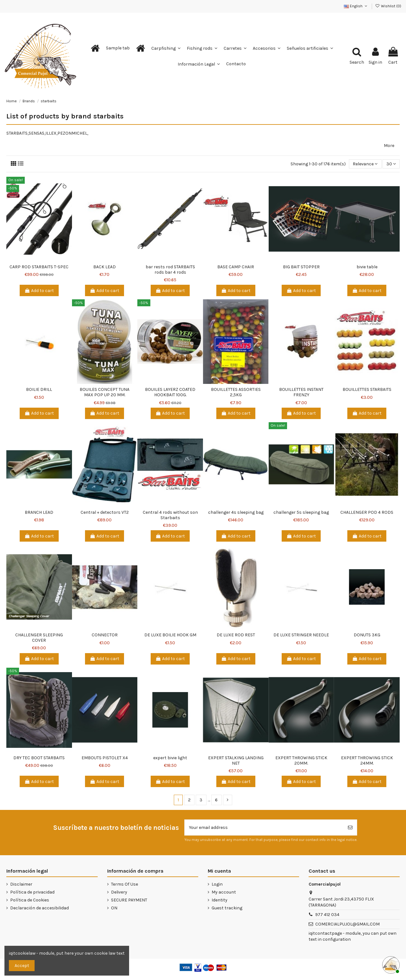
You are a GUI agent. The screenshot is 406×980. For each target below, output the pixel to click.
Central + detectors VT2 (105, 512)
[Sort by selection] (365, 164)
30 (391, 164)
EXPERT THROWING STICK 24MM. (367, 760)
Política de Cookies (30, 900)
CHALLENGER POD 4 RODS (367, 512)
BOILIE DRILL (39, 389)
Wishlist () (388, 6)
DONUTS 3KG (367, 635)
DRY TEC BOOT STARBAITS (39, 758)
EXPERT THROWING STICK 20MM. (301, 760)
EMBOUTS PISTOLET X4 (105, 758)
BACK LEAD (105, 267)
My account (224, 892)
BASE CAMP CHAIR (236, 267)
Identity (219, 900)
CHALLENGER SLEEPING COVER (39, 638)
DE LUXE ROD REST (236, 635)
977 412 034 (327, 915)
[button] (118, 48)
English (356, 6)
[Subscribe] (350, 827)
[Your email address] (264, 827)
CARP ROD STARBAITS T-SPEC (39, 267)
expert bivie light (170, 758)
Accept (22, 966)
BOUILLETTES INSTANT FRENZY (301, 392)
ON (114, 908)
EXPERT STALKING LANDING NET (236, 760)
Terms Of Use (124, 884)
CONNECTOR (105, 635)
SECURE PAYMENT (129, 900)
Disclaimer (21, 884)
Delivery (119, 892)
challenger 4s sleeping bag (236, 512)
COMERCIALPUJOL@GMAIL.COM (347, 924)
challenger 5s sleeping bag (301, 512)
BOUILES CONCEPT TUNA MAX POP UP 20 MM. (105, 392)
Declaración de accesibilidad (39, 908)
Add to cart (39, 291)
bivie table (367, 267)
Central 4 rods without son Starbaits (170, 515)
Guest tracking (227, 908)
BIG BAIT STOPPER (301, 267)
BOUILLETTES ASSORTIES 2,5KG (236, 392)
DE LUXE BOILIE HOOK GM (170, 635)
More (389, 146)
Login (217, 884)
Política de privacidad (32, 892)
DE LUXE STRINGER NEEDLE (301, 635)
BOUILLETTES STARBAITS (367, 389)
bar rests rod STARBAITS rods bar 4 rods (170, 270)
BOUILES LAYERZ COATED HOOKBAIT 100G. (170, 392)
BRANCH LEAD (39, 512)
